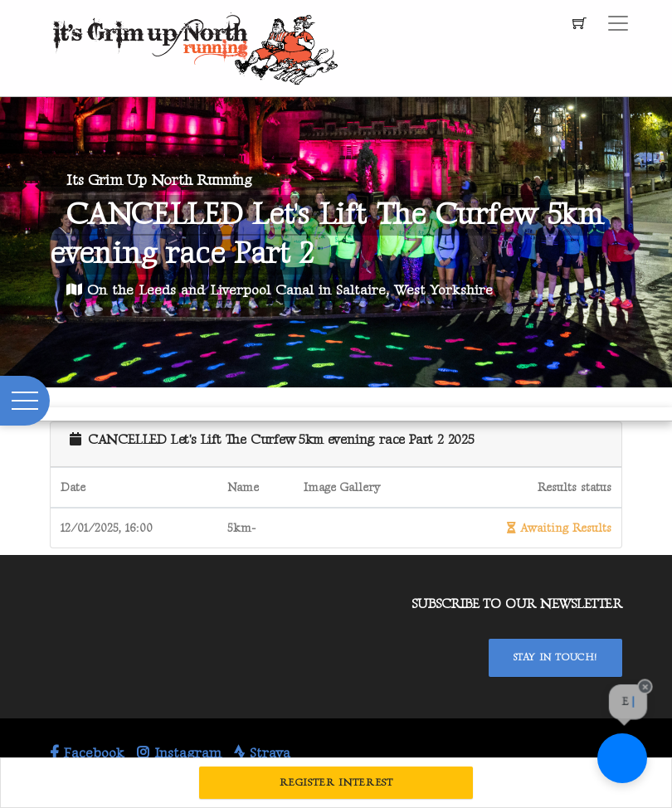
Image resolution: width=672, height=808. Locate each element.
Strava (262, 753)
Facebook (87, 753)
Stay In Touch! (555, 657)
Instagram (179, 753)
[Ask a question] (622, 758)
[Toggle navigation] (618, 23)
